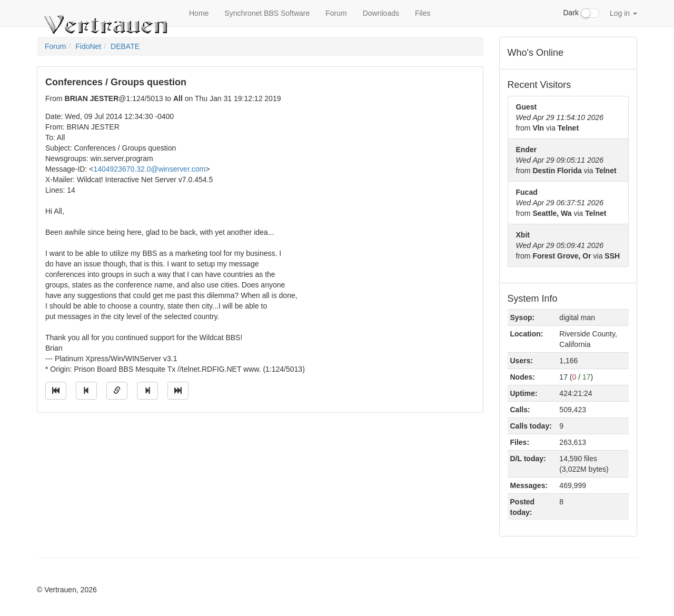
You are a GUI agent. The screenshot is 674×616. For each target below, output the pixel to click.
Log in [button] (623, 13)
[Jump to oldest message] (56, 391)
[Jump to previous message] (86, 391)
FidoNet (88, 46)
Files (423, 13)
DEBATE (125, 46)
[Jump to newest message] (178, 391)
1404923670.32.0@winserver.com (149, 169)
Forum (336, 13)
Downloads (381, 13)
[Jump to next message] (147, 391)
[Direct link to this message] (117, 391)
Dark (581, 13)
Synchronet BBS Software (267, 13)
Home (199, 13)
